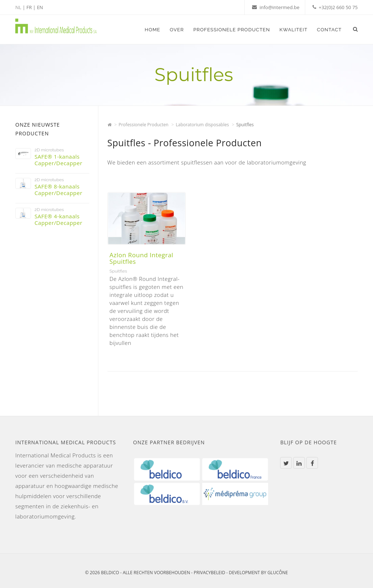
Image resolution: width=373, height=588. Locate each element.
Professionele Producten (232, 30)
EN (40, 7)
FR (29, 7)
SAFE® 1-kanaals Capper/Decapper (58, 160)
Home (152, 30)
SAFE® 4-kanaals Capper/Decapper (58, 219)
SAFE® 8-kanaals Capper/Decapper (58, 190)
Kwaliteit (293, 30)
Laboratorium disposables (202, 125)
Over (177, 30)
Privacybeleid (209, 573)
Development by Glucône (258, 573)
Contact (329, 30)
